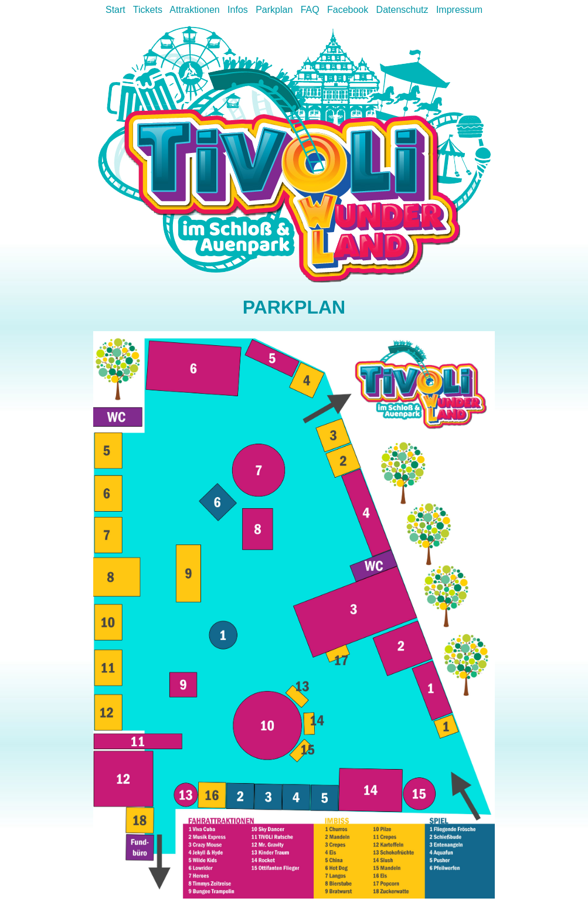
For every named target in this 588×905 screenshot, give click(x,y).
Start (115, 10)
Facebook (348, 10)
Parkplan (274, 10)
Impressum (459, 10)
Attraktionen (194, 10)
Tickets (148, 10)
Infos (238, 10)
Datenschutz (402, 10)
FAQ (310, 10)
